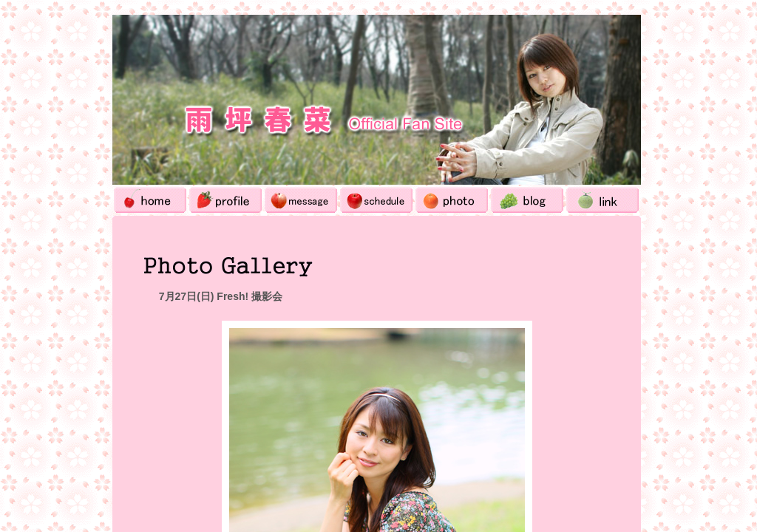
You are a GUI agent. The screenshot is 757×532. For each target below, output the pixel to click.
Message (301, 200)
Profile (225, 200)
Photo (452, 200)
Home (150, 200)
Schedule (376, 200)
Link (602, 200)
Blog (527, 200)
